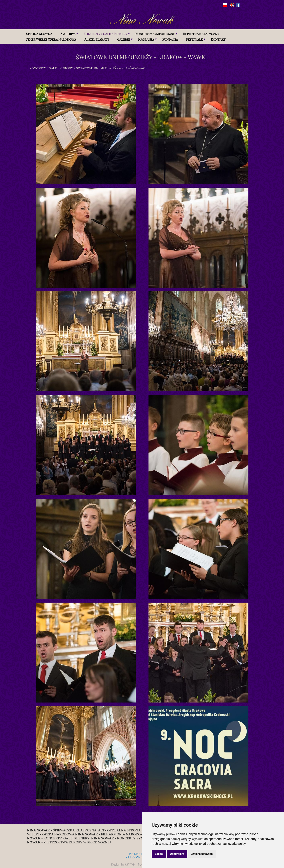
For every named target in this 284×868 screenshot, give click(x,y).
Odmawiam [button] (177, 854)
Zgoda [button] (159, 854)
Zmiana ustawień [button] (202, 854)
